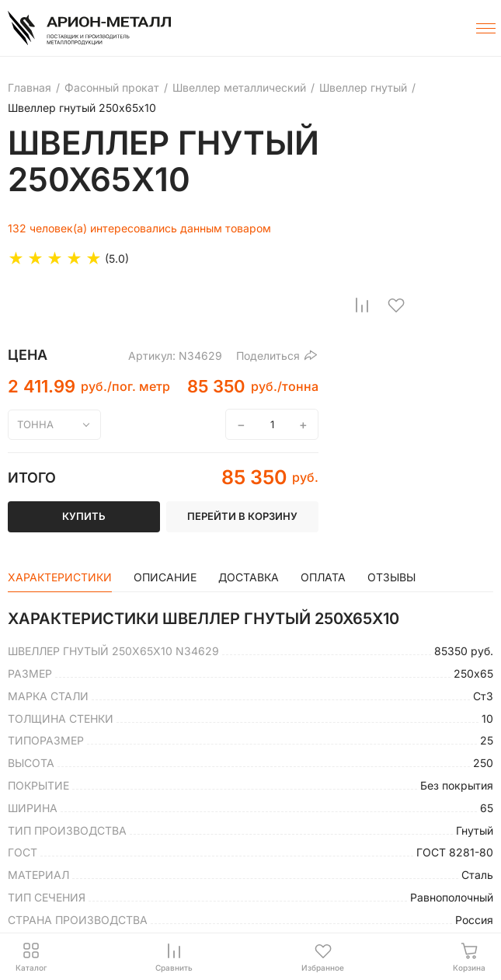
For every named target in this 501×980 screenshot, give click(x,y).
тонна (35, 424)
